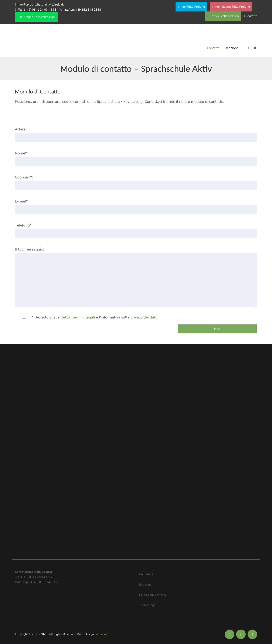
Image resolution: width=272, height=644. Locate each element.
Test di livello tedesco (223, 16)
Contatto (251, 16)
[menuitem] (246, 48)
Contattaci (146, 574)
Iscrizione (232, 48)
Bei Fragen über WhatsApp (36, 17)
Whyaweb (102, 634)
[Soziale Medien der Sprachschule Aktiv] (230, 635)
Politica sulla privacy (153, 595)
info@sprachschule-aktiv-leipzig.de (41, 5)
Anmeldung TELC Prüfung (231, 7)
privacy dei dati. (144, 317)
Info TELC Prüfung (191, 7)
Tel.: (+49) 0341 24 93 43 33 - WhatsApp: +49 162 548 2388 (59, 10)
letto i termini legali (78, 317)
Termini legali (148, 605)
